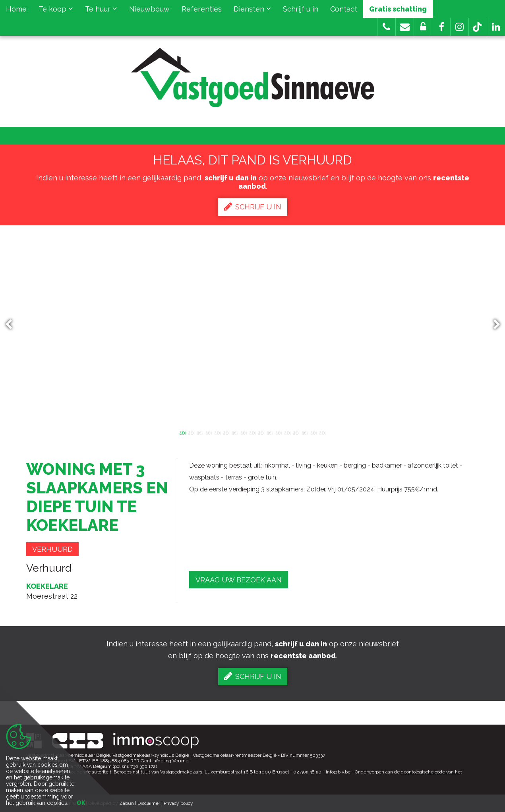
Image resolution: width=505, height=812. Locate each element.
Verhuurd (52, 549)
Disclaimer (149, 803)
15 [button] (305, 432)
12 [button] (279, 432)
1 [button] (183, 432)
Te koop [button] (56, 9)
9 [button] (253, 432)
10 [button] (261, 432)
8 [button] (244, 432)
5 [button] (218, 432)
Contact (344, 9)
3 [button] (200, 432)
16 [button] (314, 432)
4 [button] (209, 432)
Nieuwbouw (149, 9)
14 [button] (296, 432)
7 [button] (235, 432)
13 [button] (288, 432)
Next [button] (493, 325)
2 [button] (192, 432)
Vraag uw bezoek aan (239, 580)
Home (16, 9)
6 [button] (226, 432)
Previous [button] (12, 325)
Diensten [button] (252, 9)
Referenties (202, 9)
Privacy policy (178, 803)
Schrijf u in (301, 9)
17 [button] (323, 432)
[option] (252, 325)
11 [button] (270, 432)
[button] (441, 27)
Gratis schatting (398, 9)
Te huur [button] (101, 9)
